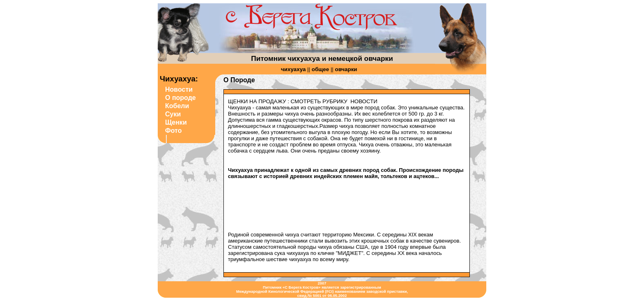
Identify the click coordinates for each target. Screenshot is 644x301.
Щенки (176, 122)
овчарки (346, 69)
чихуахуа (293, 69)
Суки (173, 114)
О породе (181, 98)
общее (320, 69)
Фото (173, 131)
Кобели (177, 106)
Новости (179, 89)
